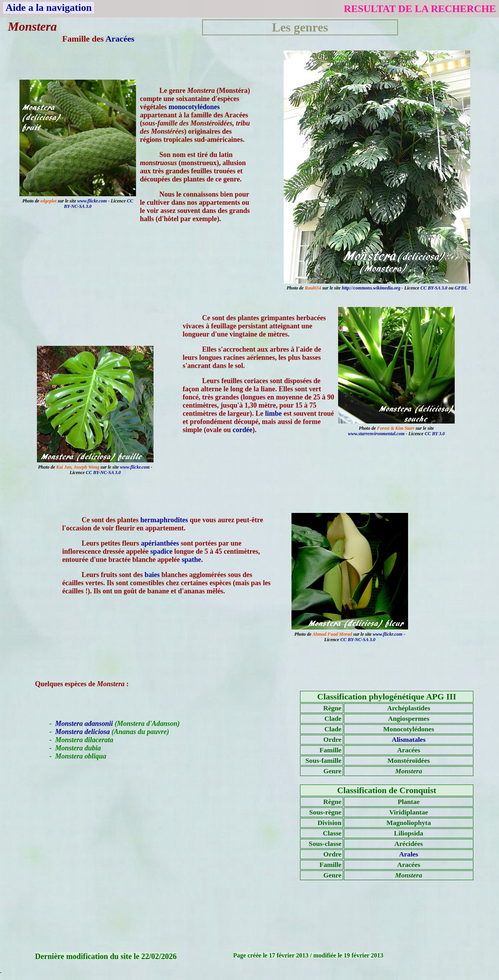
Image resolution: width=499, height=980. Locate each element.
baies (152, 575)
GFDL (461, 288)
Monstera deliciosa (83, 732)
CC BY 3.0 (435, 434)
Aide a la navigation (49, 8)
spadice (161, 551)
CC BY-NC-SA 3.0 (103, 473)
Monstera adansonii (84, 724)
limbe (273, 413)
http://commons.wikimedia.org (371, 288)
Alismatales (409, 739)
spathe (191, 560)
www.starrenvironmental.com (376, 434)
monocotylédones (194, 107)
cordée (243, 430)
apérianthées (160, 543)
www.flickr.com (92, 201)
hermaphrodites (164, 520)
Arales (409, 854)
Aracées (120, 39)
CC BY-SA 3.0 (434, 288)
